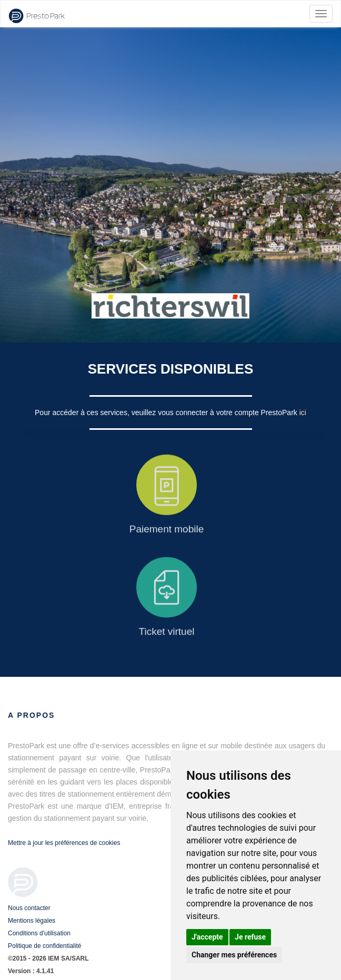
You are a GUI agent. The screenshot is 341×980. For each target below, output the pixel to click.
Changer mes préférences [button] (234, 955)
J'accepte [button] (207, 937)
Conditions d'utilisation (39, 933)
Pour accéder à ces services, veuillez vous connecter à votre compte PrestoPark (167, 412)
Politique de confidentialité (44, 946)
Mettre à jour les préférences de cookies (64, 843)
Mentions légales (32, 921)
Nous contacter (29, 908)
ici (303, 412)
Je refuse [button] (250, 937)
